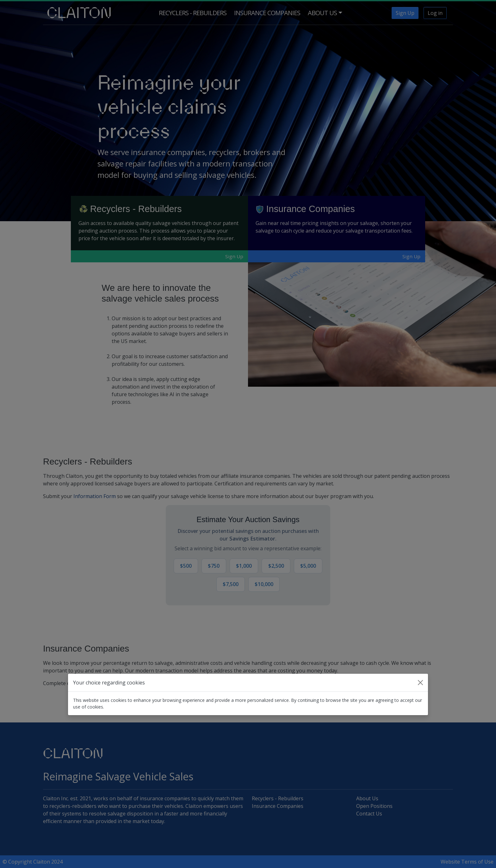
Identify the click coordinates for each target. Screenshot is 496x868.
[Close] (420, 683)
